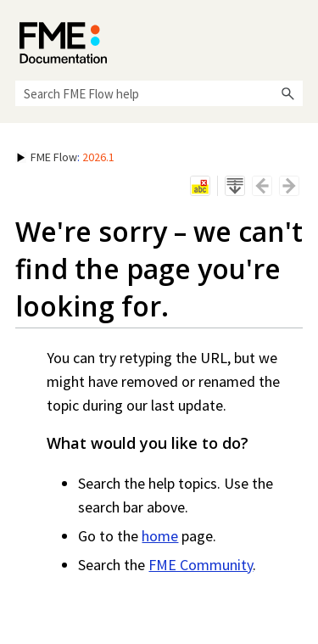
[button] (287, 93)
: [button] (66, 157)
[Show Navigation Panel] (293, 38)
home (160, 536)
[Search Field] (159, 93)
